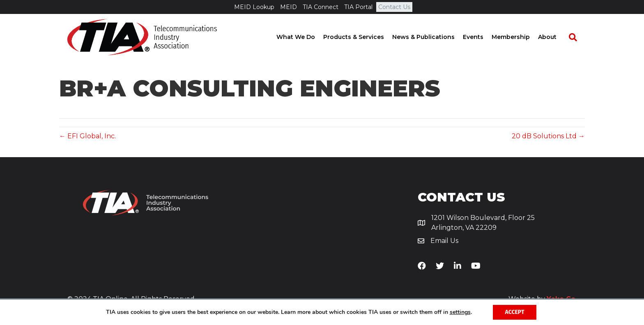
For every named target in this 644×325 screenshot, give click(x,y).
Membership (519, 37)
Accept (515, 312)
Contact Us (394, 7)
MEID (289, 7)
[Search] (577, 37)
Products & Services (361, 37)
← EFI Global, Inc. (87, 136)
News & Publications (431, 37)
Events (481, 37)
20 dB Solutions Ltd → (548, 136)
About (555, 37)
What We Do (304, 37)
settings (460, 312)
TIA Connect (321, 7)
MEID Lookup (254, 7)
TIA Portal (358, 7)
